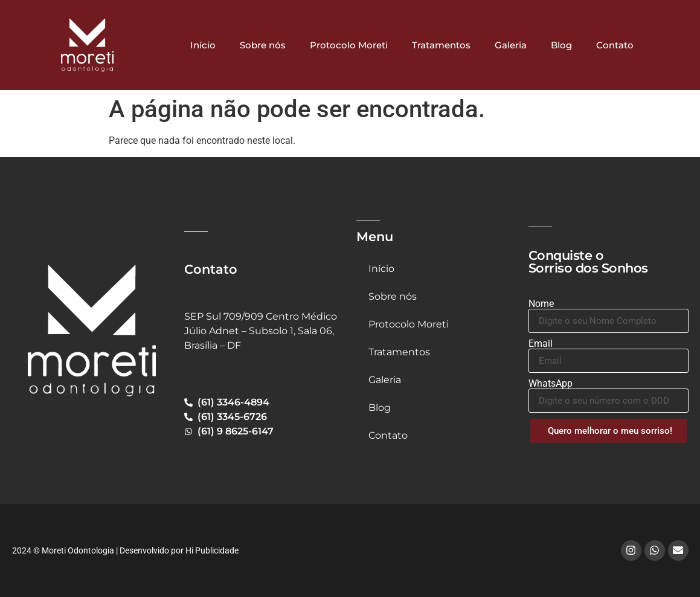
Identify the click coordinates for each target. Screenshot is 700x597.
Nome (541, 304)
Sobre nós (263, 45)
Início (203, 45)
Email (541, 344)
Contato (615, 45)
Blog (561, 45)
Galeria (511, 45)
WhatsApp (551, 384)
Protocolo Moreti (349, 45)
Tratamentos (441, 45)
